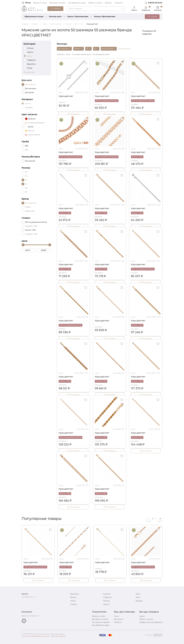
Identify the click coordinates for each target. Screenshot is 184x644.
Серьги (106, 604)
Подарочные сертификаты (151, 622)
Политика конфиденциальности (36, 636)
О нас (116, 616)
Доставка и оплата (57, 3)
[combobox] (96, 9)
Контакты (119, 3)
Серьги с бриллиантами (78, 17)
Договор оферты (59, 636)
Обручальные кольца (34, 17)
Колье (73, 601)
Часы (138, 597)
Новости (118, 622)
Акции (142, 616)
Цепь (61, 93)
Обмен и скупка (95, 3)
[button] (160, 519)
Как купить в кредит (101, 622)
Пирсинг (107, 594)
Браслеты (75, 594)
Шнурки (139, 601)
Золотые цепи (55, 17)
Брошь (73, 597)
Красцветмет (66, 96)
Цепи (138, 594)
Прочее (106, 601)
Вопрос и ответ (40, 3)
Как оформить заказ (77, 3)
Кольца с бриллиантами (105, 17)
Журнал (108, 3)
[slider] (23, 245)
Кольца (74, 604)
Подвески (107, 597)
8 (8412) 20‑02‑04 (155, 3)
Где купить (119, 619)
